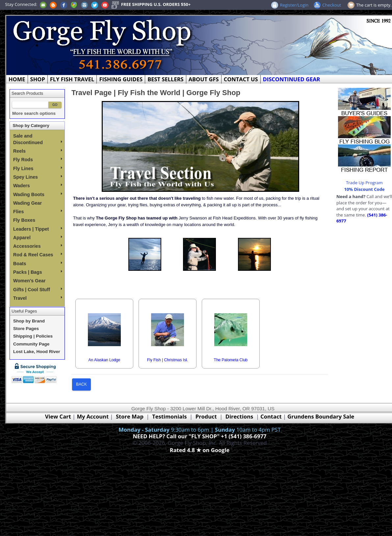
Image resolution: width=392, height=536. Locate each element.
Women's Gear (29, 281)
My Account (93, 416)
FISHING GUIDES (121, 79)
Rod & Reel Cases (38, 255)
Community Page (31, 344)
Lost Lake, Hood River (37, 352)
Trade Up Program (364, 183)
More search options (34, 113)
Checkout (332, 5)
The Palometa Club (231, 360)
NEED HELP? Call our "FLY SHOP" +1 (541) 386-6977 (199, 436)
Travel (38, 298)
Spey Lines (38, 177)
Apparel (38, 238)
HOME (17, 79)
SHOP (38, 79)
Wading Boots (38, 194)
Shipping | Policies (33, 336)
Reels (38, 151)
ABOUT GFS (204, 79)
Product (206, 416)
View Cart (58, 416)
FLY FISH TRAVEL (72, 79)
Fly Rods (38, 160)
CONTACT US (241, 79)
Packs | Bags (38, 272)
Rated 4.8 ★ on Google (200, 450)
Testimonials (169, 416)
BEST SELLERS (165, 79)
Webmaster (200, 458)
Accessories (38, 246)
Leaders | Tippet (38, 229)
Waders (38, 186)
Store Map (130, 416)
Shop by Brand (29, 321)
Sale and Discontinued (38, 139)
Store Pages (26, 329)
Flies (38, 212)
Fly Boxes (24, 220)
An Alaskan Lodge (105, 360)
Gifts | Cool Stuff (38, 290)
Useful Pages (24, 311)
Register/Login (294, 5)
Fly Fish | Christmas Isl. (168, 360)
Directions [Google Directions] (239, 416)
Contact (272, 416)
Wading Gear (27, 203)
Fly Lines (38, 168)
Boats (38, 264)
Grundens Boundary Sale (321, 416)
